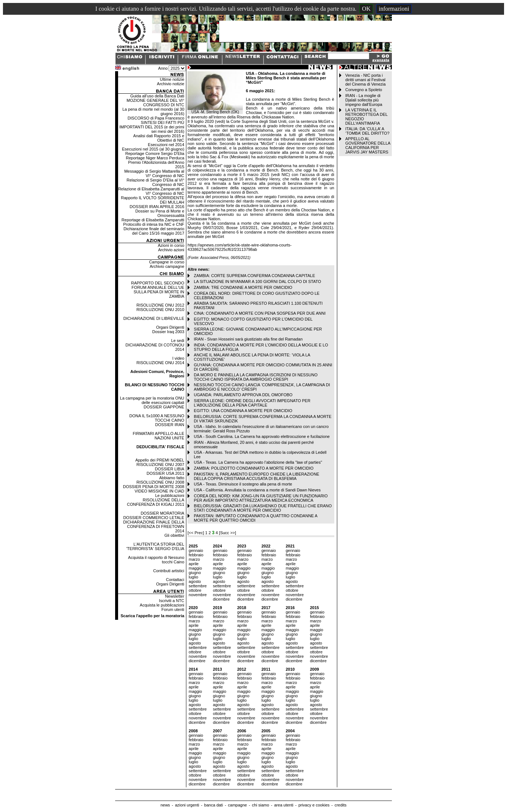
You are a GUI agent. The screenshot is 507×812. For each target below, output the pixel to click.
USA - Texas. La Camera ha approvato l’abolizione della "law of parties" (258, 462)
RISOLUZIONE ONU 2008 (161, 482)
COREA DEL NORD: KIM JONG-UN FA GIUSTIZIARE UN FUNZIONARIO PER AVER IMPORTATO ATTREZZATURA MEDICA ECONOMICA (261, 498)
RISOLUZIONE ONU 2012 (161, 305)
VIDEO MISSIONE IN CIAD (159, 491)
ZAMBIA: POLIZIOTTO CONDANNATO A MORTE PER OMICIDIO (254, 468)
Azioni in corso (171, 245)
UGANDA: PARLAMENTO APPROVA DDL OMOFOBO (243, 395)
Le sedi (178, 341)
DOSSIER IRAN (170, 425)
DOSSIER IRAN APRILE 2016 (157, 207)
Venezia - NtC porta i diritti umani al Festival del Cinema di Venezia (365, 80)
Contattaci (175, 580)
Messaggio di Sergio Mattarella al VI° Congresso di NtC (154, 173)
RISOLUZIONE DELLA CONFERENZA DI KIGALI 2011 (156, 502)
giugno (195, 573)
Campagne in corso (167, 262)
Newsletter (175, 596)
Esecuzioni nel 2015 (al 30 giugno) (153, 149)
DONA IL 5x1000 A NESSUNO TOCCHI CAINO (157, 418)
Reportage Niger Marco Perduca (155, 158)
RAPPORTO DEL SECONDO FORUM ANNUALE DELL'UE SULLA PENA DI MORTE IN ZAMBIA (158, 290)
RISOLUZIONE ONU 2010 (161, 310)
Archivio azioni (171, 250)
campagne (237, 805)
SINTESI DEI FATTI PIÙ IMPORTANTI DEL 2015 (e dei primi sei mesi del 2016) (152, 127)
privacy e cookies (314, 805)
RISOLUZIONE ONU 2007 (161, 464)
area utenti (284, 805)
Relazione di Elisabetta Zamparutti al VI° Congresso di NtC (151, 191)
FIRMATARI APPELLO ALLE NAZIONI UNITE (159, 436)
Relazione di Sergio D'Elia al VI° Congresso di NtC (155, 182)
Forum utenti (173, 609)
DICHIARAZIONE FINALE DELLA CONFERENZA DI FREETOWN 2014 (154, 526)
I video (178, 358)
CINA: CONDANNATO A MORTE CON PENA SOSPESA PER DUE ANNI (260, 313)
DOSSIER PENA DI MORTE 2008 (154, 487)
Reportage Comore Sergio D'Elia (155, 153)
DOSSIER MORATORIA (162, 513)
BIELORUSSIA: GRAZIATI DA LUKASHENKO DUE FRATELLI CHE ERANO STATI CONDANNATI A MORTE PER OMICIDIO (263, 508)
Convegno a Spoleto (364, 90)
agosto (195, 581)
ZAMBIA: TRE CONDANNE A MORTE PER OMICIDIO (243, 287)
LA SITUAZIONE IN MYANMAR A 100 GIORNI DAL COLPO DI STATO (257, 281)
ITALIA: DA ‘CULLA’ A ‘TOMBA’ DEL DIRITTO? (368, 131)
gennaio (196, 550)
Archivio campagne (167, 266)
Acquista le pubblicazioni (162, 605)
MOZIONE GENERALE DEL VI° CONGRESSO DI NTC (155, 103)
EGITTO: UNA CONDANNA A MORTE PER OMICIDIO (243, 411)
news (165, 805)
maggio (195, 568)
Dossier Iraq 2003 (168, 332)
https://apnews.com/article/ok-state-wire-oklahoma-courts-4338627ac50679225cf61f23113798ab (239, 247)
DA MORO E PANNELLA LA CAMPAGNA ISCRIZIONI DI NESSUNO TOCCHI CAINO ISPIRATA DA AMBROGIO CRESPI (256, 377)
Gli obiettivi (175, 535)
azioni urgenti (187, 805)
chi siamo (261, 805)
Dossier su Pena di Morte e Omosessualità (160, 213)
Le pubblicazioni (170, 495)
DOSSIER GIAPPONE (164, 407)
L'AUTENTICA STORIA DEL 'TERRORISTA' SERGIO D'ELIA (155, 546)
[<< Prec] (196, 533)
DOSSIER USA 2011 (165, 473)
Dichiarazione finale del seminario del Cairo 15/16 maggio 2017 (154, 231)
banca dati (213, 805)
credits (341, 805)
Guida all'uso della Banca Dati (157, 96)
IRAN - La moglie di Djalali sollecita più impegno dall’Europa (364, 100)
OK (366, 9)
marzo (194, 559)
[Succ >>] (227, 533)
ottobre (195, 590)
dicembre (221, 599)
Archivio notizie (170, 84)
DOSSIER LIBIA (170, 469)
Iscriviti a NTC (172, 601)
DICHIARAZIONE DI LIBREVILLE (154, 318)
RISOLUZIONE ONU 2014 (161, 363)
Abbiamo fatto (172, 478)
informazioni (394, 9)
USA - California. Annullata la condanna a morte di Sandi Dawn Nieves (257, 490)
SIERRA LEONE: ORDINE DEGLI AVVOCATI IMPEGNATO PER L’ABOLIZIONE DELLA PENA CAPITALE (252, 403)
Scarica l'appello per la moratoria (153, 616)
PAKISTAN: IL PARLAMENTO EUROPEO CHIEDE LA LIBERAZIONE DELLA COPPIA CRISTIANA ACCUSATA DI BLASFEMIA (256, 476)
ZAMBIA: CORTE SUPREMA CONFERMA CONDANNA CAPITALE (254, 276)
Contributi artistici (169, 571)
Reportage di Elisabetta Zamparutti (153, 220)
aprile (194, 564)
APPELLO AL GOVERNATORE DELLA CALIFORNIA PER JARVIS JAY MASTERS (368, 145)
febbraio (196, 555)
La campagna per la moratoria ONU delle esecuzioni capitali (152, 400)
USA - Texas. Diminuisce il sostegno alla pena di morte (243, 484)
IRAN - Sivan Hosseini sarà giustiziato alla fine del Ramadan (248, 339)
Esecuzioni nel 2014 (166, 145)
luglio (193, 577)
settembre (198, 586)
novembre (198, 595)
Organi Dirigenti (170, 327)
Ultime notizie (172, 79)
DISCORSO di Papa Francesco (156, 118)
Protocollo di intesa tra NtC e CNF (154, 224)
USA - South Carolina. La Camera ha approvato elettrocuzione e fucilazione (262, 436)
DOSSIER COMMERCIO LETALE (154, 518)
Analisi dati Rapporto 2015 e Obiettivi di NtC (159, 138)
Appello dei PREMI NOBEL (160, 460)
